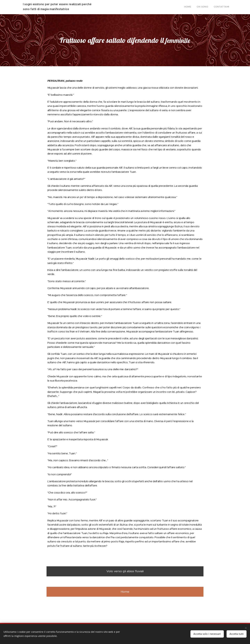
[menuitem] (219, 7)
